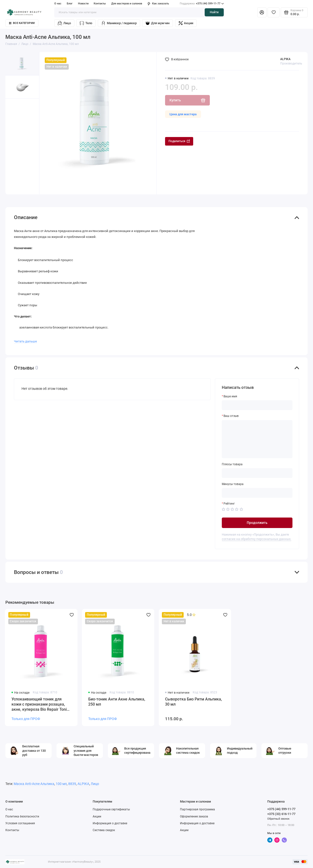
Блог (70, 4)
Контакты (100, 4)
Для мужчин (157, 23)
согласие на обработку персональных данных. (257, 539)
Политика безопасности (22, 816)
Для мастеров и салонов (127, 4)
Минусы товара (233, 484)
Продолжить (257, 523)
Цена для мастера (183, 114)
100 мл (61, 784)
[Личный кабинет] (262, 12)
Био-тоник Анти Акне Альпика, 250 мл (117, 702)
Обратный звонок (278, 819)
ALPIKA (285, 59)
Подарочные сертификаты (111, 809)
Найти (214, 12)
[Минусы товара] (257, 493)
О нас (58, 4)
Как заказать (158, 4)
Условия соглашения (20, 823)
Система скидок (104, 830)
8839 (72, 784)
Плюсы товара (232, 464)
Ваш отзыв (231, 416)
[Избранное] (274, 12)
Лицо (64, 23)
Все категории (22, 23)
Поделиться (179, 141)
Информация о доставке (110, 823)
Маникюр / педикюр (119, 23)
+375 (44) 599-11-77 (202, 4)
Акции (186, 23)
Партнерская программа (197, 809)
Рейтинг (229, 504)
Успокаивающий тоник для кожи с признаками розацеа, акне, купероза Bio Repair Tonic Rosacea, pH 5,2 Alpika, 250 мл (40, 704)
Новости (83, 4)
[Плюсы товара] (257, 473)
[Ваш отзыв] (257, 439)
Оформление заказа (194, 816)
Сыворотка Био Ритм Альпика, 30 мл (194, 702)
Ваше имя (230, 396)
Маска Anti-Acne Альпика (34, 784)
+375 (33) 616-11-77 (281, 814)
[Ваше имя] (257, 405)
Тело (86, 23)
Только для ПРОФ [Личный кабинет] (26, 719)
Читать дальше (25, 341)
